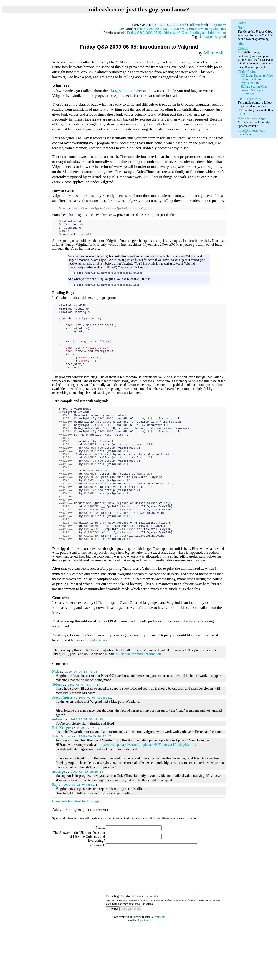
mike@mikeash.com (252, 130)
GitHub (243, 48)
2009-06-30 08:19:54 (87, 818)
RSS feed (180, 25)
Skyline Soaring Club (254, 87)
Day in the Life (250, 83)
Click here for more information (138, 701)
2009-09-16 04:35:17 (79, 831)
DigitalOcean (144, 977)
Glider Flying (247, 72)
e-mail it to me (97, 687)
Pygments (159, 973)
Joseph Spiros (62, 744)
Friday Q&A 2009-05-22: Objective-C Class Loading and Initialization (176, 33)
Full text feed (198, 25)
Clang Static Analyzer (125, 91)
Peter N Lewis (63, 783)
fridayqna (207, 37)
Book (241, 28)
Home (242, 23)
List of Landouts (251, 79)
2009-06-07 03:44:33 (84, 731)
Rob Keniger (62, 774)
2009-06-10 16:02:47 (95, 783)
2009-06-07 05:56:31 (95, 744)
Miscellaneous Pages (252, 118)
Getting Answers (249, 99)
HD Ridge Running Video (257, 75)
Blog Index (218, 25)
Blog (241, 44)
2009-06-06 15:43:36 (81, 718)
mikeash (58, 766)
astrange (59, 818)
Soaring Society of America (252, 92)
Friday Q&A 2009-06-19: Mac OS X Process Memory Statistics (181, 29)
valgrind (220, 37)
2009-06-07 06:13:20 (86, 766)
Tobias (57, 731)
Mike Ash (214, 53)
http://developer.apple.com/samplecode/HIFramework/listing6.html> (147, 791)
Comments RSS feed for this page (76, 848)
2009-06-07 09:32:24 (93, 774)
